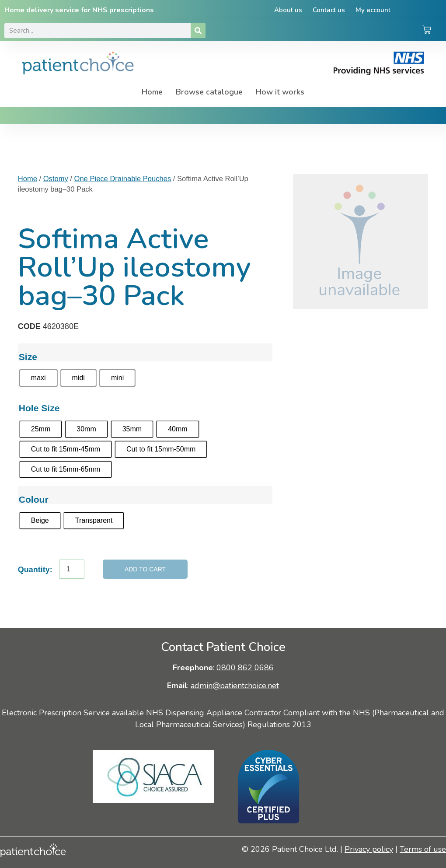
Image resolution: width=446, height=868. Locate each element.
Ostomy (56, 179)
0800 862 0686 (245, 668)
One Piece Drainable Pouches (123, 179)
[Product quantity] (72, 569)
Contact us (329, 10)
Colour (34, 499)
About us (287, 10)
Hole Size (39, 408)
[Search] (198, 31)
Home (152, 92)
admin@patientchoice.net (235, 686)
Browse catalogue (209, 92)
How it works (280, 92)
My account (374, 10)
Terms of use (423, 849)
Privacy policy (369, 849)
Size (28, 357)
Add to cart (145, 569)
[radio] (38, 378)
